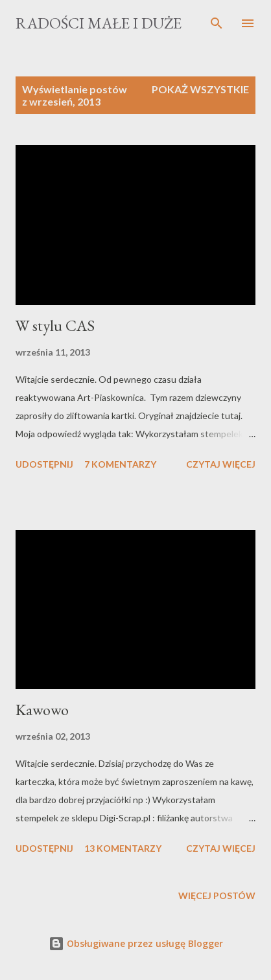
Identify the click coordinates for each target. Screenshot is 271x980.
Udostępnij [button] (44, 464)
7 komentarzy (120, 464)
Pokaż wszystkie (200, 89)
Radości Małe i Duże (99, 23)
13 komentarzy (123, 848)
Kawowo (42, 710)
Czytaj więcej (221, 464)
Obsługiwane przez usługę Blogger (136, 943)
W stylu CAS (55, 325)
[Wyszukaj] (217, 23)
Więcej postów (217, 895)
